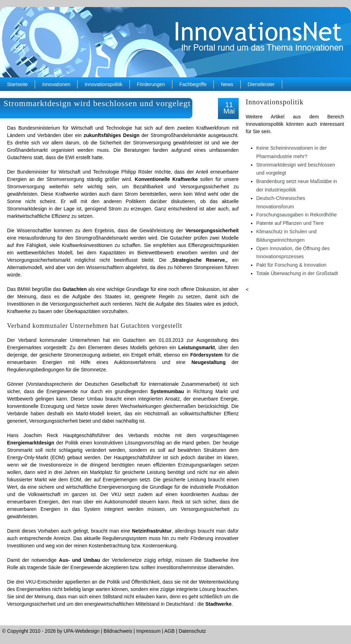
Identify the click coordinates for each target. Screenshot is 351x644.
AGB (170, 631)
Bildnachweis (118, 631)
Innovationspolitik (103, 84)
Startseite (17, 84)
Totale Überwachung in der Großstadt (297, 273)
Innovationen (56, 84)
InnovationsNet (175, 42)
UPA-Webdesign (81, 631)
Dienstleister (261, 84)
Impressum (148, 631)
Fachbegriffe (193, 84)
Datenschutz (192, 631)
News (227, 84)
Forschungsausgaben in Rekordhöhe (297, 215)
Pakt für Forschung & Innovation (291, 265)
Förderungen (151, 84)
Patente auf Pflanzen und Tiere (290, 223)
